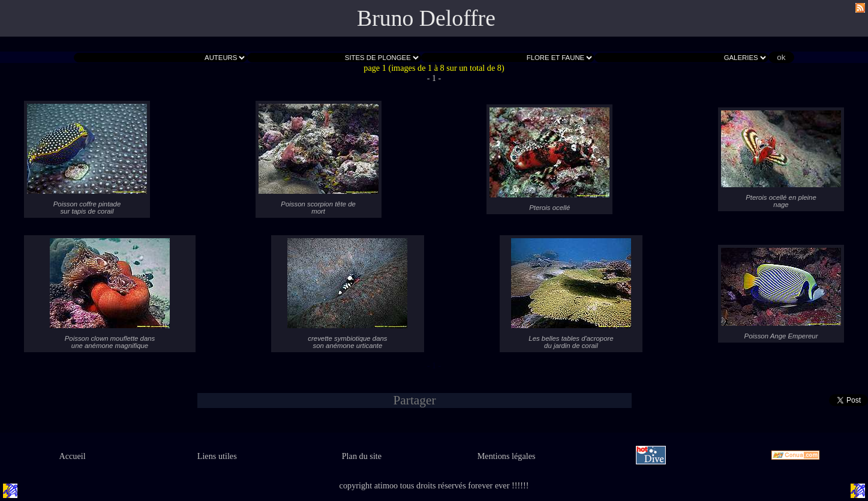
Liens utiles (217, 456)
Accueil (72, 456)
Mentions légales (507, 456)
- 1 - (434, 78)
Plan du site (362, 456)
